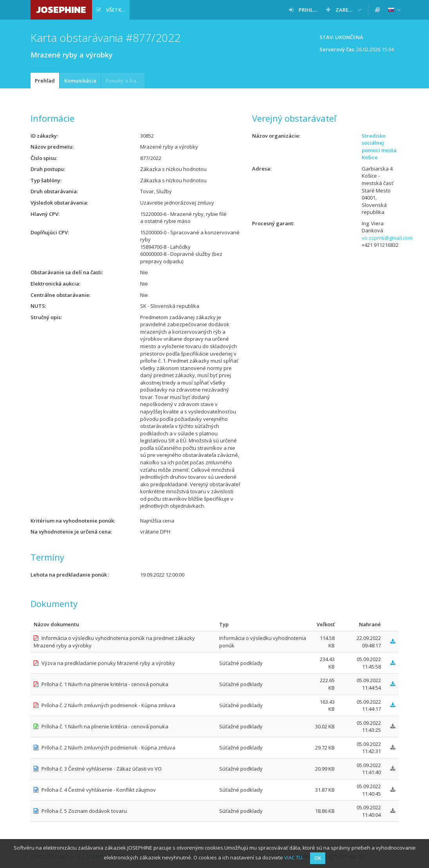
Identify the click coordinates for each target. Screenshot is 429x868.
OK (318, 858)
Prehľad (45, 81)
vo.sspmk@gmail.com (387, 238)
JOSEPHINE (61, 10)
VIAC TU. (294, 857)
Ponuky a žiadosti (125, 81)
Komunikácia (80, 81)
